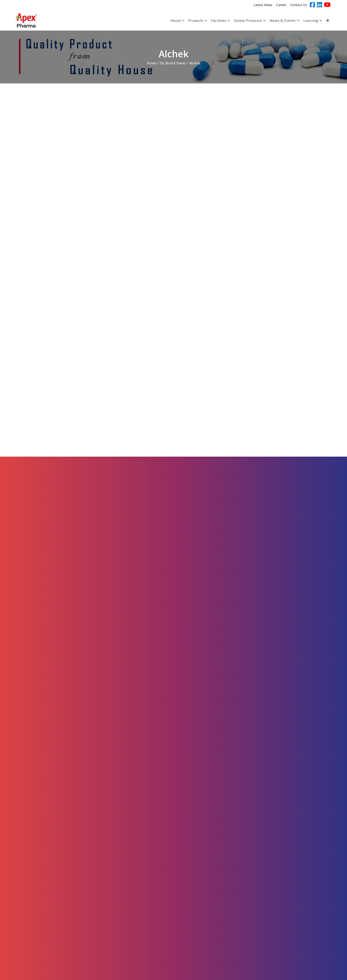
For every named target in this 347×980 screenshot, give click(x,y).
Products (198, 20)
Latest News (263, 5)
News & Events (285, 20)
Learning (313, 20)
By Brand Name (173, 64)
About (177, 20)
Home (152, 64)
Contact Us (298, 5)
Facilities (221, 20)
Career (281, 5)
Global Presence (250, 20)
